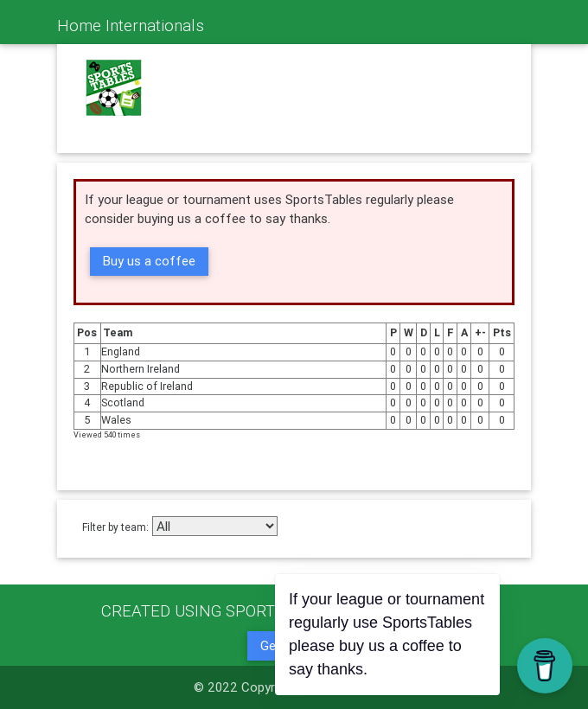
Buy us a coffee (149, 261)
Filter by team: (115, 527)
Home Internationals (131, 25)
